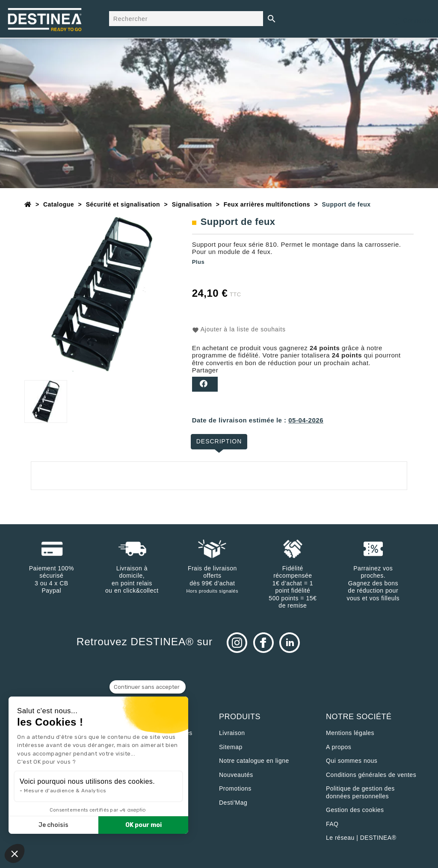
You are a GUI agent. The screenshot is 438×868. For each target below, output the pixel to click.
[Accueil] (28, 204)
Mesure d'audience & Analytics (65, 791)
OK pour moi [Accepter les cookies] (144, 825)
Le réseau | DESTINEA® (361, 838)
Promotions (235, 788)
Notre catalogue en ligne (254, 761)
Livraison (232, 733)
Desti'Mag (233, 803)
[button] (15, 853)
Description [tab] (219, 441)
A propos (339, 747)
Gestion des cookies (355, 810)
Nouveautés (236, 775)
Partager (205, 384)
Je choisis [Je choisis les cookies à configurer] (53, 825)
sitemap (231, 747)
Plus (198, 262)
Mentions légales (350, 733)
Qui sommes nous (352, 761)
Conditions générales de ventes (371, 775)
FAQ (332, 824)
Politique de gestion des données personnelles (360, 792)
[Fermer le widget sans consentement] (148, 687)
